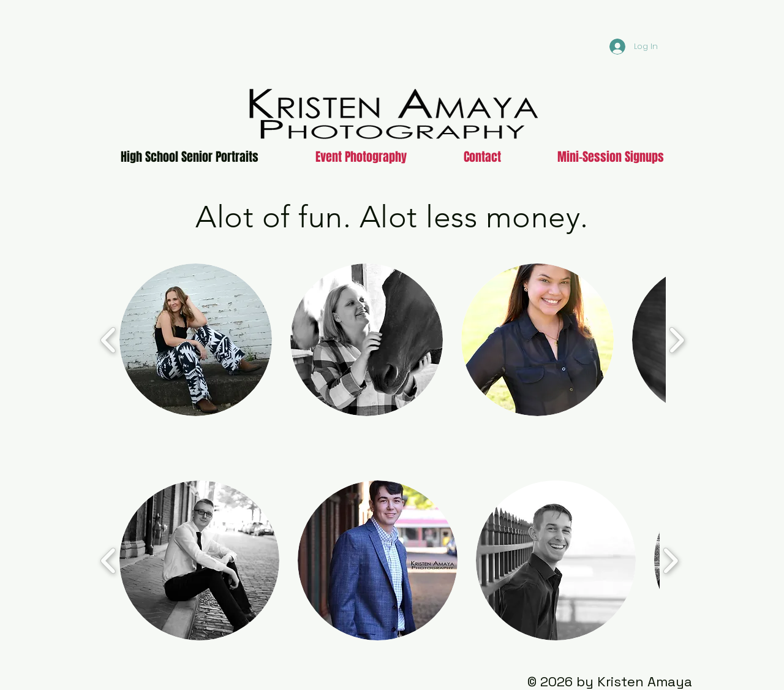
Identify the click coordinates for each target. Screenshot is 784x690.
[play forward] (677, 340)
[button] (196, 340)
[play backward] (109, 340)
